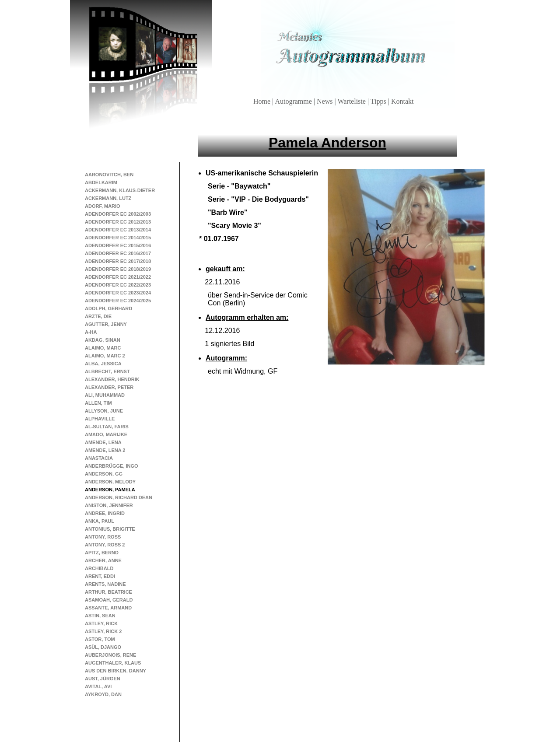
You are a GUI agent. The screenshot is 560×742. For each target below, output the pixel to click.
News (325, 101)
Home (263, 101)
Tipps (379, 101)
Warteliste (352, 101)
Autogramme (294, 101)
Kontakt (402, 101)
